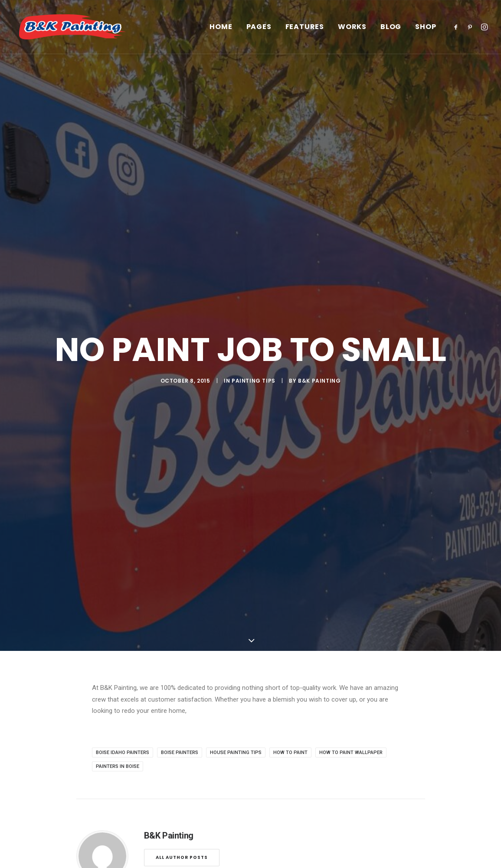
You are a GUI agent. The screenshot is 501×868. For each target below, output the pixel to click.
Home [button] (221, 32)
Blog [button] (391, 32)
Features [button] (305, 32)
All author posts (182, 789)
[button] (457, 32)
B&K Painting (319, 346)
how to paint (290, 684)
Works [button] (352, 32)
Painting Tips (254, 346)
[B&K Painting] (83, 32)
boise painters (180, 684)
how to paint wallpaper (351, 684)
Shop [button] (426, 32)
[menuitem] (221, 32)
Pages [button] (259, 32)
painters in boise (118, 698)
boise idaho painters (123, 684)
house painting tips (236, 684)
